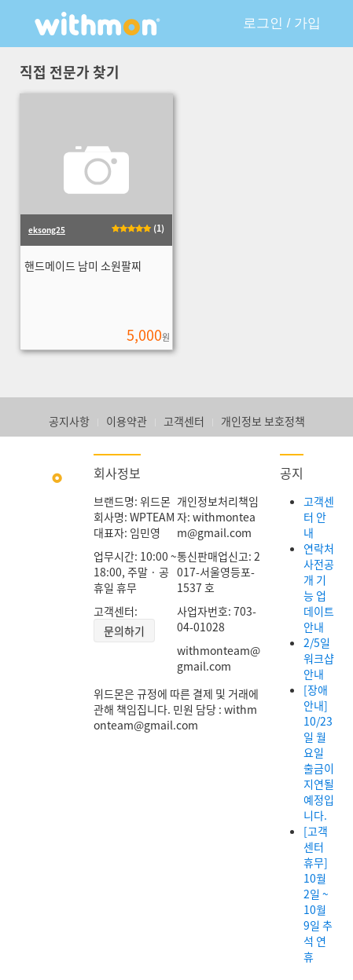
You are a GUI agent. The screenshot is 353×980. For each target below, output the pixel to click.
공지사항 (69, 421)
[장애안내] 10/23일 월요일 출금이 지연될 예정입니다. (319, 752)
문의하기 (124, 631)
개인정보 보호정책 (263, 421)
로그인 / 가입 (282, 23)
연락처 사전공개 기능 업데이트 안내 (319, 587)
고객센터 (184, 421)
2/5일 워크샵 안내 (319, 658)
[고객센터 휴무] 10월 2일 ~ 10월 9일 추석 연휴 (318, 894)
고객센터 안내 (319, 517)
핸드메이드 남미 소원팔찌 (83, 265)
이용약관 (127, 421)
